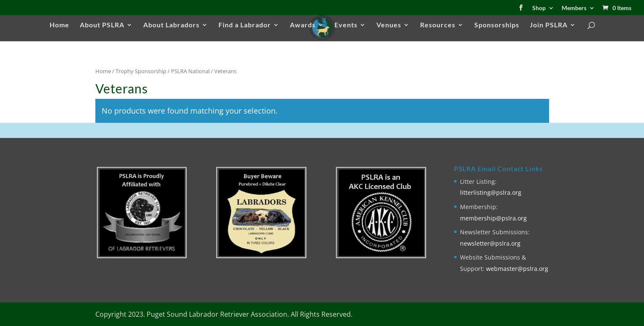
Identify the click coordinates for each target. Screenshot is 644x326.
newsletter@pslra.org (490, 243)
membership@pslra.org (493, 218)
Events (346, 25)
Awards (303, 25)
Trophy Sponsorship (141, 71)
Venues (389, 25)
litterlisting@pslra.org (491, 192)
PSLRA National (190, 71)
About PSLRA (102, 25)
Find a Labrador (245, 25)
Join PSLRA (549, 25)
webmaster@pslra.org (517, 269)
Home (59, 25)
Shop (539, 8)
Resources (438, 25)
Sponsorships (497, 25)
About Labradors (171, 25)
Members (574, 8)
